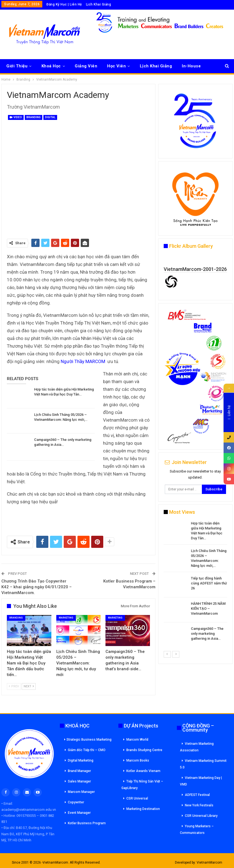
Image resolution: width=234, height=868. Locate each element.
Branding (34, 117)
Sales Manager (79, 781)
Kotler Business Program (87, 823)
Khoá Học (51, 66)
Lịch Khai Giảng (99, 4)
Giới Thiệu (17, 66)
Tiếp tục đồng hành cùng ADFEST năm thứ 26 (209, 583)
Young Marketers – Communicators (197, 829)
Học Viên (116, 66)
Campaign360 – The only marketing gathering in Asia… (207, 634)
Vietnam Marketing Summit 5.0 (203, 764)
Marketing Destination (143, 809)
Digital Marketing (81, 760)
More (187, 66)
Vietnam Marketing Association (197, 747)
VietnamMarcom (209, 862)
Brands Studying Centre (144, 750)
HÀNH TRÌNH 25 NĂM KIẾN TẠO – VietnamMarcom (208, 609)
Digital (50, 117)
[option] (195, 583)
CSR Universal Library (201, 816)
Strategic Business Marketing (88, 740)
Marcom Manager (81, 792)
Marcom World (137, 740)
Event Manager (79, 813)
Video (16, 117)
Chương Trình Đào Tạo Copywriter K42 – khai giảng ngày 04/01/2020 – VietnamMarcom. (37, 587)
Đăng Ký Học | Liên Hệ (64, 4)
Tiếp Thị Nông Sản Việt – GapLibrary (142, 785)
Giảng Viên (86, 66)
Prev (14, 686)
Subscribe (214, 489)
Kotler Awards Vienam (143, 771)
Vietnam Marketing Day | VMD (201, 781)
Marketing (66, 618)
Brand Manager (79, 771)
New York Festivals (199, 805)
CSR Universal (137, 798)
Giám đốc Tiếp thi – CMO (87, 750)
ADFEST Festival (197, 795)
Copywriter (76, 802)
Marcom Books (138, 760)
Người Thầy (73, 361)
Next (29, 686)
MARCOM (95, 361)
